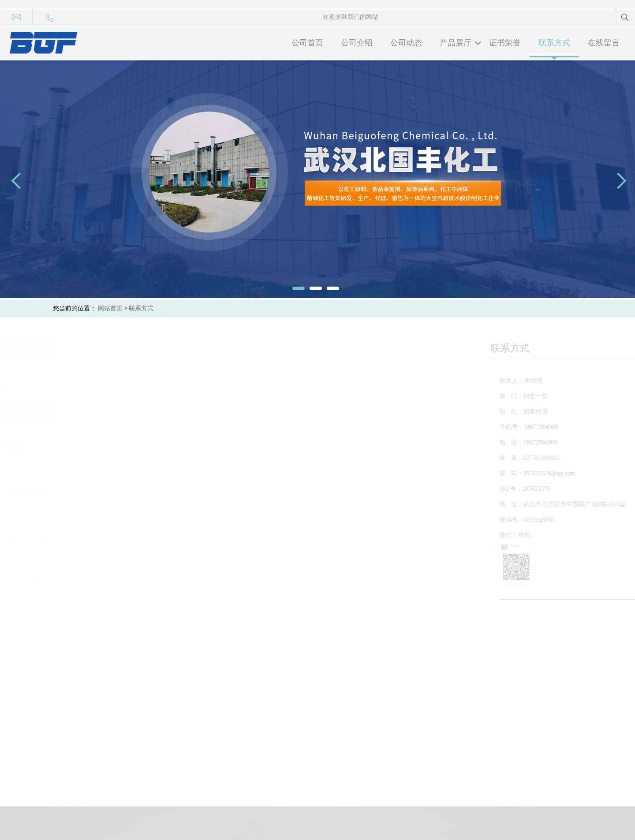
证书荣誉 (505, 43)
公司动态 (406, 43)
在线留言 (604, 43)
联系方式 (554, 43)
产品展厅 (456, 43)
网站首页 (110, 308)
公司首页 (307, 43)
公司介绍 (357, 43)
